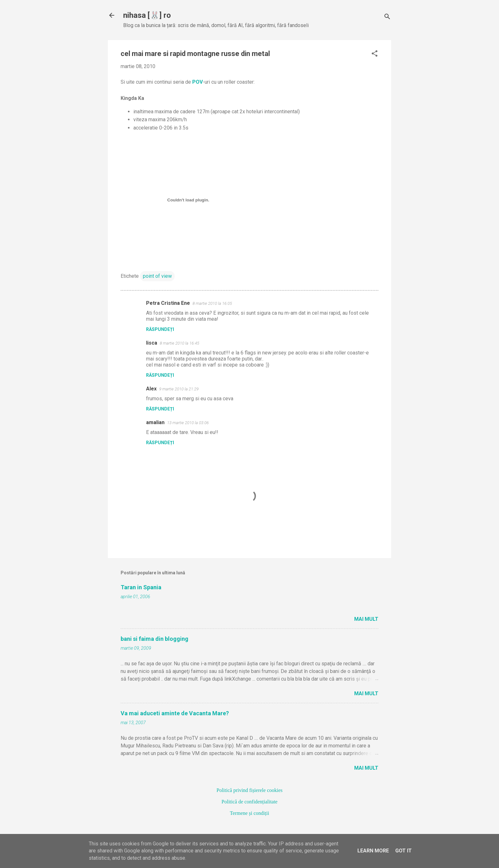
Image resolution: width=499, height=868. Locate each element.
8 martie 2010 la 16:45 (179, 343)
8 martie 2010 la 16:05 (212, 303)
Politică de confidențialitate (250, 802)
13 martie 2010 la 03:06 (188, 423)
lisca (152, 343)
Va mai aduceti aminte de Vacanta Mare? (175, 713)
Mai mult (366, 619)
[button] (375, 54)
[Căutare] (387, 17)
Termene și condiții (249, 813)
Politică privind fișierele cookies (250, 790)
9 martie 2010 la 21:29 (179, 389)
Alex (151, 389)
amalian (155, 422)
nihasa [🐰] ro (147, 15)
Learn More (373, 851)
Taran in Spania (141, 587)
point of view (157, 276)
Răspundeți (160, 329)
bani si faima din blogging (155, 639)
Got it (404, 851)
